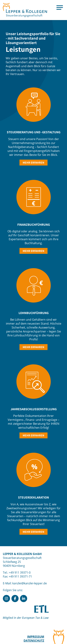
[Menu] (60, 7)
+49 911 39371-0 (20, 573)
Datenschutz (34, 641)
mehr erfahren (33, 163)
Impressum (36, 637)
